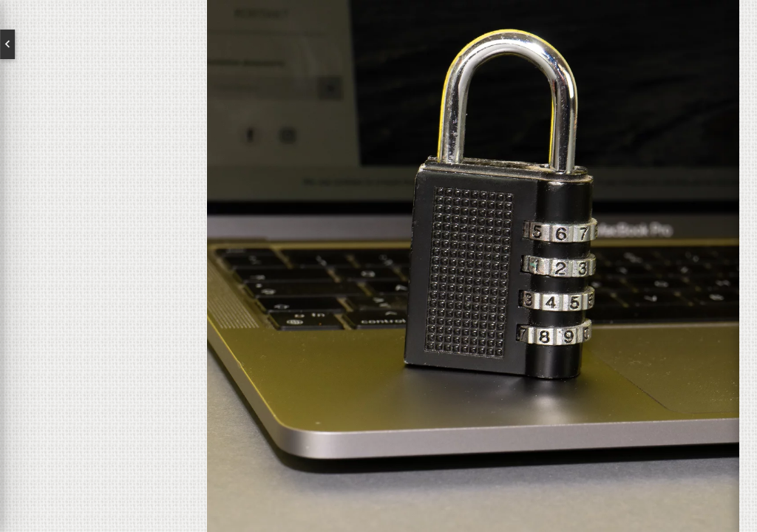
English (67, 44)
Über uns (104, 241)
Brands (104, 288)
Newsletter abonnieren (78, 396)
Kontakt (104, 335)
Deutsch (141, 44)
